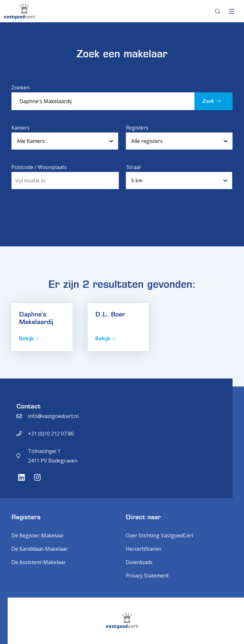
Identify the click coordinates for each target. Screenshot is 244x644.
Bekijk (27, 338)
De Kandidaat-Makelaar (40, 549)
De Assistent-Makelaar (39, 562)
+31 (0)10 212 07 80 (51, 434)
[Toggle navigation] (231, 11)
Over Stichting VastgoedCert (160, 535)
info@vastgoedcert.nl (53, 416)
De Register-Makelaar (38, 535)
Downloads (139, 562)
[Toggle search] (218, 11)
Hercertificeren (144, 549)
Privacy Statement (147, 576)
